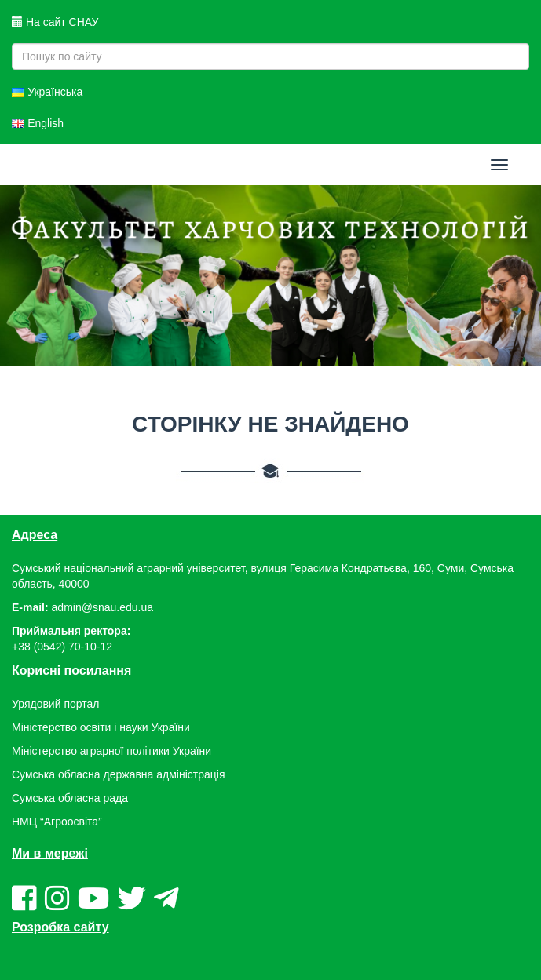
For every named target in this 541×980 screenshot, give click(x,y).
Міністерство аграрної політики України (111, 751)
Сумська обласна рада (70, 798)
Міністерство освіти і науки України (101, 727)
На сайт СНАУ (55, 22)
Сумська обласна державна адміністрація (118, 774)
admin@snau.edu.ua (102, 607)
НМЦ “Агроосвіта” (57, 822)
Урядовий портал (55, 704)
